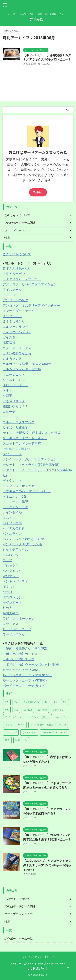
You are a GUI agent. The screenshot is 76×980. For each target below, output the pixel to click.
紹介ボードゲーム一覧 (19, 939)
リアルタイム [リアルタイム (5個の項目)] (29, 733)
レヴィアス (11, 624)
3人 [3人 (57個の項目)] (46, 702)
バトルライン (12, 534)
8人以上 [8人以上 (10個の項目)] (28, 710)
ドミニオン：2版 (15, 497)
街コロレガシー (14, 597)
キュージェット (14, 375)
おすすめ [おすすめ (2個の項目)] (42, 710)
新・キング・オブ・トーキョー (25, 438)
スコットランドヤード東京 (22, 443)
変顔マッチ (11, 576)
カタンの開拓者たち (17, 353)
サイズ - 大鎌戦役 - (16, 428)
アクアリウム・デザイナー (22, 279)
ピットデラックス (15, 550)
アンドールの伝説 (15, 300)
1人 (43, 64)
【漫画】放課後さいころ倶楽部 (25, 649)
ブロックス (11, 566)
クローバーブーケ (15, 385)
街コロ (7, 592)
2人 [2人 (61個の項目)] (16, 702)
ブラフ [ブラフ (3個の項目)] (62, 725)
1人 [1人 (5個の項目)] (7, 702)
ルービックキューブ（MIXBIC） (26, 680)
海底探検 (9, 343)
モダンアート (12, 603)
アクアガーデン (14, 274)
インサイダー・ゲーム (19, 311)
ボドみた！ (38, 19)
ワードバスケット (15, 634)
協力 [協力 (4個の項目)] (7, 740)
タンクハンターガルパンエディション (30, 459)
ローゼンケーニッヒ (17, 629)
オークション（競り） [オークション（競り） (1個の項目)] (38, 717)
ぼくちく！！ (12, 587)
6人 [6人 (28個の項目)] (7, 710)
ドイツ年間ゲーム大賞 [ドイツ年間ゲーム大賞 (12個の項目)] (42, 725)
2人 (48, 64)
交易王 (7, 396)
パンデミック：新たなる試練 (23, 539)
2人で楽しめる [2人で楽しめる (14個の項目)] (31, 702)
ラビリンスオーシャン (19, 619)
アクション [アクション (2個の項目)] (58, 710)
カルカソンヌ (12, 359)
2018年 (15, 31)
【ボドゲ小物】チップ (19, 659)
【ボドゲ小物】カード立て (22, 654)
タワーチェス (12, 454)
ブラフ (7, 560)
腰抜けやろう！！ (15, 406)
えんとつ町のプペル (17, 332)
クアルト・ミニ (14, 380)
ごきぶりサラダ (14, 401)
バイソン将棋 (12, 523)
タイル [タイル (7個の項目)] (9, 725)
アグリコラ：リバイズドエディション (30, 284)
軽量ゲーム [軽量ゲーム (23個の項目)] (21, 740)
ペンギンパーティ (15, 581)
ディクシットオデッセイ (20, 486)
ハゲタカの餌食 (14, 528)
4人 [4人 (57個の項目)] (56, 702)
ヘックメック (12, 571)
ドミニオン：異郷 (15, 507)
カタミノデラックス (17, 348)
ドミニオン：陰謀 (15, 502)
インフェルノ (12, 316)
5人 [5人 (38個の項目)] (65, 702)
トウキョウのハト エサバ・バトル (27, 491)
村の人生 (9, 608)
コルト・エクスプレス (19, 422)
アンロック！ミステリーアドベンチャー (31, 306)
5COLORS (10, 555)
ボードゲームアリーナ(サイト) (24, 686)
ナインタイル (12, 512)
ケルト (7, 390)
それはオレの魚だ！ (17, 449)
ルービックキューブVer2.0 (22, 670)
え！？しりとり (14, 321)
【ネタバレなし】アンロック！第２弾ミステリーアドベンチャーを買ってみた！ (47, 865)
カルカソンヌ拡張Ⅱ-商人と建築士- (28, 364)
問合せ (51, 957)
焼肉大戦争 (11, 613)
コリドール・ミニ (15, 417)
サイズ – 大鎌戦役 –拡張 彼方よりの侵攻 (32, 433)
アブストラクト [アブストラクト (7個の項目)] (13, 717)
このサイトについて (17, 254)
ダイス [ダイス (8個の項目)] (21, 725)
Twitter (38, 192)
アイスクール (12, 290)
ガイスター (11, 337)
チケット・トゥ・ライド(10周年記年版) (31, 465)
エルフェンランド (15, 327)
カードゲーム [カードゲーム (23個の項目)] (63, 717)
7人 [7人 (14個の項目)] (16, 710)
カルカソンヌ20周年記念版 (22, 369)
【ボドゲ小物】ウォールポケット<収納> (32, 665)
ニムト (7, 518)
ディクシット (12, 481)
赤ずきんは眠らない (17, 268)
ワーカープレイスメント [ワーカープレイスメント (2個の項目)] (55, 733)
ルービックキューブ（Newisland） (27, 675)
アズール (9, 295)
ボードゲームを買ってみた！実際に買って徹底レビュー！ (38, 964)
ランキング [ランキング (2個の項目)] (11, 733)
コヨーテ (9, 412)
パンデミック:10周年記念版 (22, 544)
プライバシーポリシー (33, 957)
